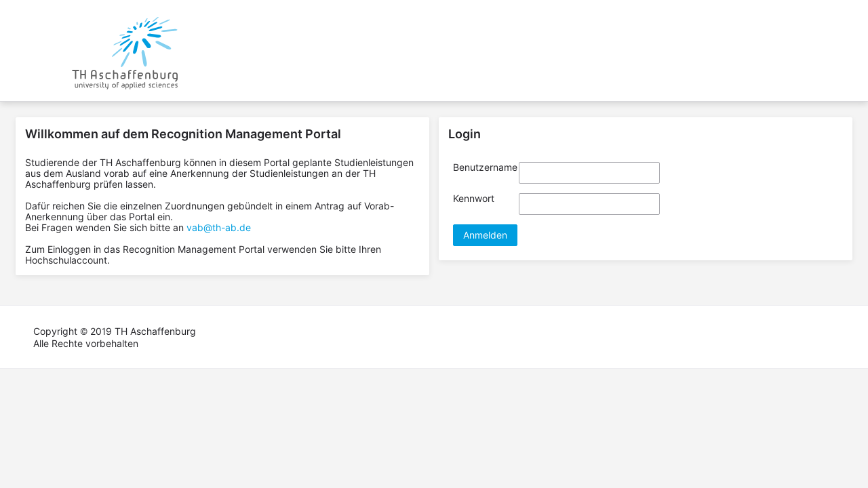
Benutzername (485, 167)
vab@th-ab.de (219, 228)
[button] (485, 235)
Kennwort (474, 199)
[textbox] (589, 173)
